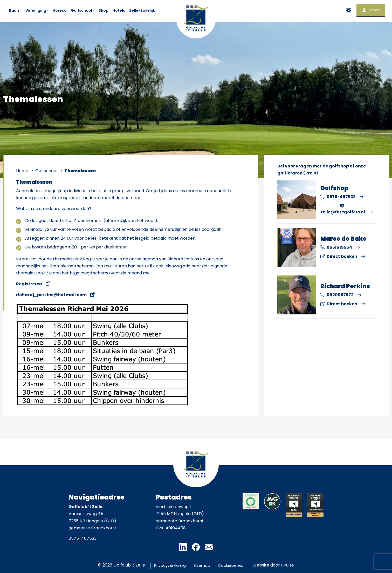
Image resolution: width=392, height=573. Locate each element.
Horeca (60, 10)
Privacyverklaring (166, 565)
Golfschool (83, 10)
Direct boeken (339, 256)
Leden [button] (371, 10)
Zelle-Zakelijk (142, 10)
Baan (16, 10)
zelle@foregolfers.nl (343, 209)
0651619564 (336, 247)
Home (22, 171)
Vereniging (37, 10)
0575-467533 (338, 197)
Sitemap (203, 565)
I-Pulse (294, 565)
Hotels (119, 10)
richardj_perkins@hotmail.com (51, 295)
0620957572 (337, 295)
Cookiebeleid (235, 565)
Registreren (29, 284)
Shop (104, 10)
